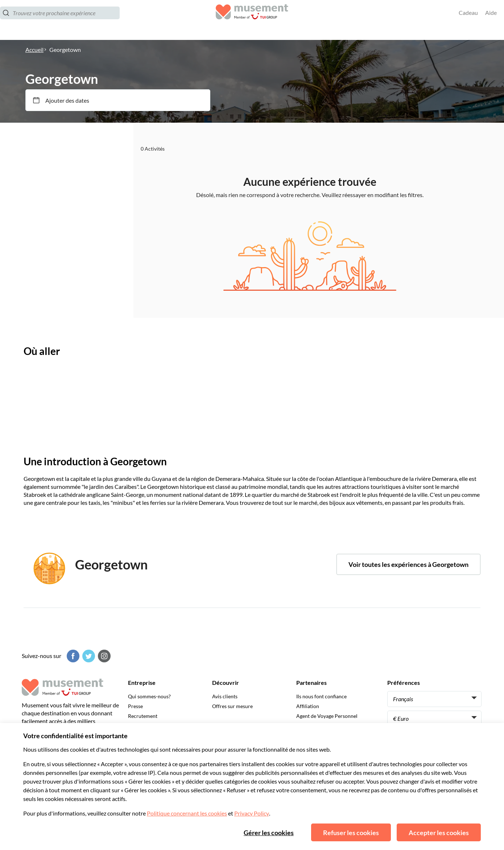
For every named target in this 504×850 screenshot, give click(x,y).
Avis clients (225, 696)
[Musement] (252, 20)
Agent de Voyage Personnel (327, 716)
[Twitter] (88, 656)
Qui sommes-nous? (149, 696)
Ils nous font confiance (321, 696)
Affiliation (308, 706)
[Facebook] (72, 656)
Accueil (34, 50)
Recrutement (143, 716)
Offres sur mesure (232, 706)
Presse (135, 706)
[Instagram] (103, 656)
